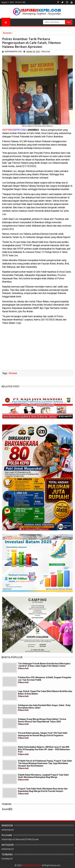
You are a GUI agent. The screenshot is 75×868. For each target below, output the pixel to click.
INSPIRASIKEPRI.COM (32, 865)
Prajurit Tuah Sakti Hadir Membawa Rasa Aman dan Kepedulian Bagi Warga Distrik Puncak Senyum (43, 791)
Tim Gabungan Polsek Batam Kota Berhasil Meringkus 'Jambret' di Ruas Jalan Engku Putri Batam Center (44, 666)
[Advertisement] (37, 348)
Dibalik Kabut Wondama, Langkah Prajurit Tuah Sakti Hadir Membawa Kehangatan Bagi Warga (43, 777)
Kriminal (13, 373)
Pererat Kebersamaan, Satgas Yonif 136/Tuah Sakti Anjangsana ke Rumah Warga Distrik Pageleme (43, 735)
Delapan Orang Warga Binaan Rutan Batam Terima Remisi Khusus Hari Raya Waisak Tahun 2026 (42, 722)
